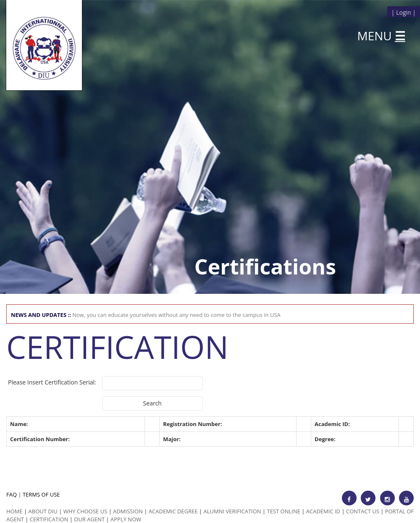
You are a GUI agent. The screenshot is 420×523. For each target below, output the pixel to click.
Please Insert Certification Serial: (52, 382)
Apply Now (126, 519)
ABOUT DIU (43, 511)
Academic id (323, 511)
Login (403, 12)
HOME (14, 511)
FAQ (12, 494)
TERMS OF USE (41, 494)
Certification (49, 519)
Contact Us (363, 511)
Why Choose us (85, 511)
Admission (128, 511)
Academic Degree (173, 511)
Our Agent (89, 519)
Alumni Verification (232, 511)
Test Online (284, 511)
